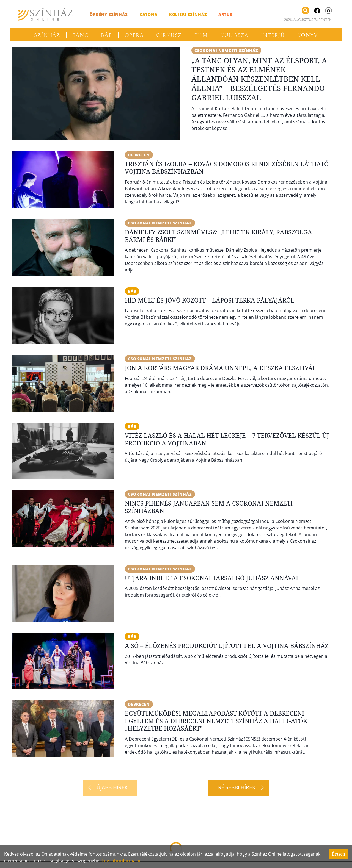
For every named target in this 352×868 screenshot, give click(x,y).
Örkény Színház (109, 14)
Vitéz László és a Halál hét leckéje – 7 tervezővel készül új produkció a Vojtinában (227, 439)
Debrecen (139, 155)
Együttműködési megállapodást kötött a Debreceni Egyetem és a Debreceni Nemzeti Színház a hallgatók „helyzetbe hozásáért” (216, 721)
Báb (107, 35)
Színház (47, 35)
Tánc (81, 35)
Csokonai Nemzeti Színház (226, 50)
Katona (148, 14)
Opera (134, 35)
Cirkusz (169, 35)
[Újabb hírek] (110, 788)
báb (132, 291)
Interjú (273, 35)
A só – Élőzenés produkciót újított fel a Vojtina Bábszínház (227, 645)
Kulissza (234, 35)
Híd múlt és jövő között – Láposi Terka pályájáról (210, 300)
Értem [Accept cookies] (339, 854)
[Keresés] (306, 10)
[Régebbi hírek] (239, 788)
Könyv (308, 35)
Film (201, 35)
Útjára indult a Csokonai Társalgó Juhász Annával (212, 578)
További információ (122, 861)
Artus (225, 14)
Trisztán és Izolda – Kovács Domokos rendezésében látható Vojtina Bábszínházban (227, 168)
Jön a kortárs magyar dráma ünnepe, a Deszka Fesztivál (221, 368)
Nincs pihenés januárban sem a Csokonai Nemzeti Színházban (209, 507)
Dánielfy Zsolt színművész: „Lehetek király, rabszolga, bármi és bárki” (219, 236)
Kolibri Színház (188, 14)
